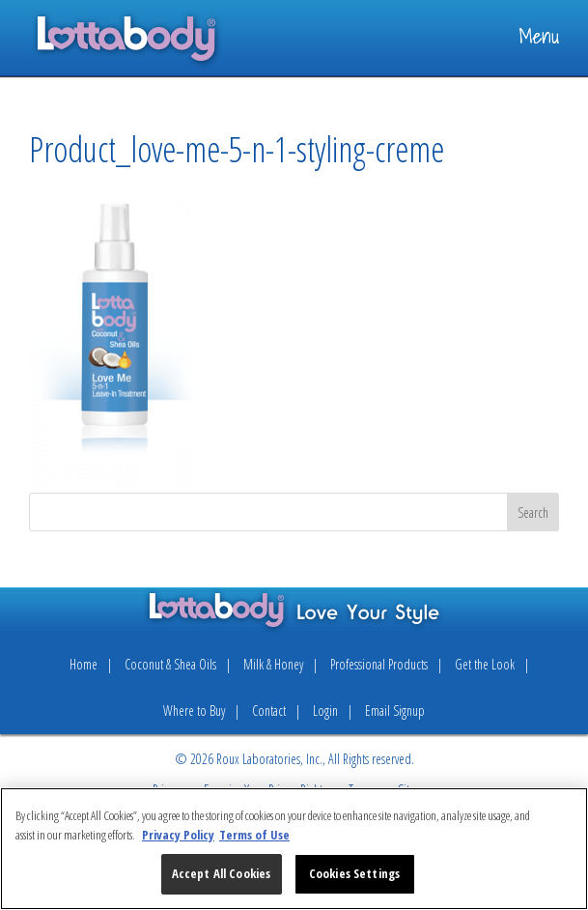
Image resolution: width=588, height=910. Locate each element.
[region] (294, 849)
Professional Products (379, 664)
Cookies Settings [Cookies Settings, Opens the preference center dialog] (354, 873)
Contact (269, 711)
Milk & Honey (273, 664)
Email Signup (395, 711)
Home (84, 664)
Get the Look (485, 664)
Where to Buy (194, 711)
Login (325, 711)
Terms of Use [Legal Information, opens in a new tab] (254, 835)
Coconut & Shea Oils (170, 664)
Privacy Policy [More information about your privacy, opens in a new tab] (178, 835)
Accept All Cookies (221, 873)
